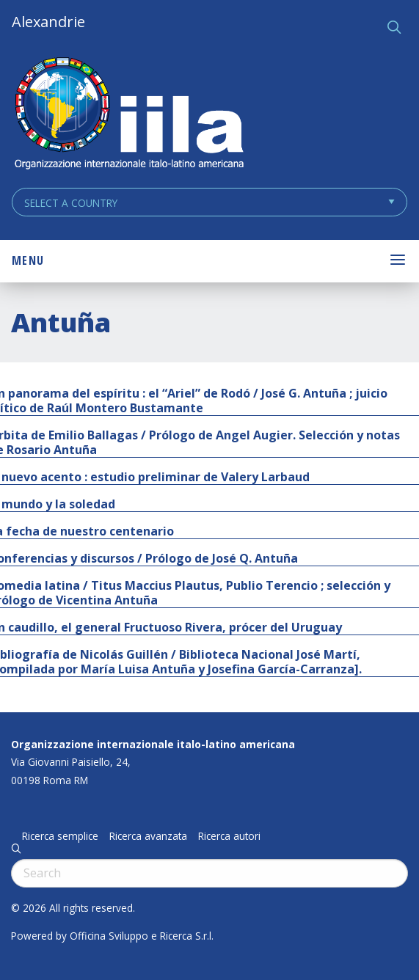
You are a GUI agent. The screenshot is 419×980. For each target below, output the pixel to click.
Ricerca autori (229, 836)
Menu (28, 260)
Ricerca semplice (60, 836)
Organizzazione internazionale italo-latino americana (153, 744)
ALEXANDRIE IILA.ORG (128, 115)
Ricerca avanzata (148, 836)
